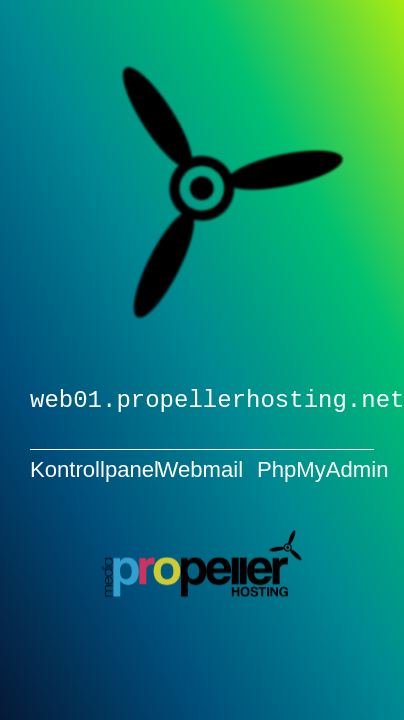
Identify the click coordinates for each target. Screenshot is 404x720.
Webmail (201, 468)
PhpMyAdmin (322, 468)
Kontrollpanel (94, 468)
